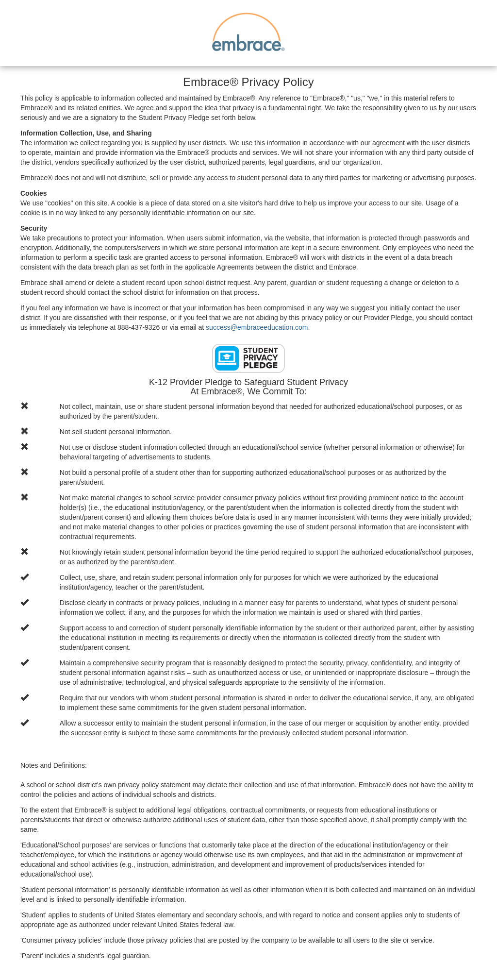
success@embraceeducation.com (257, 327)
